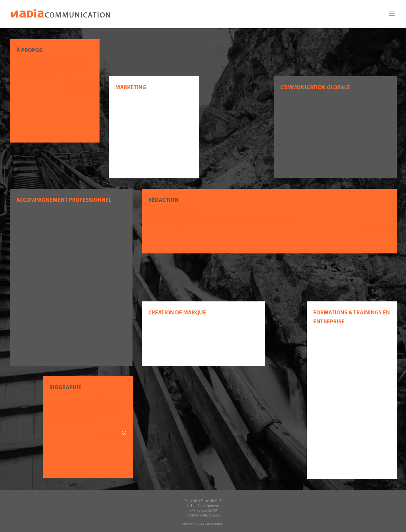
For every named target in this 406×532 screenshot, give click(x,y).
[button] (203, 14)
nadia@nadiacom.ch (203, 515)
